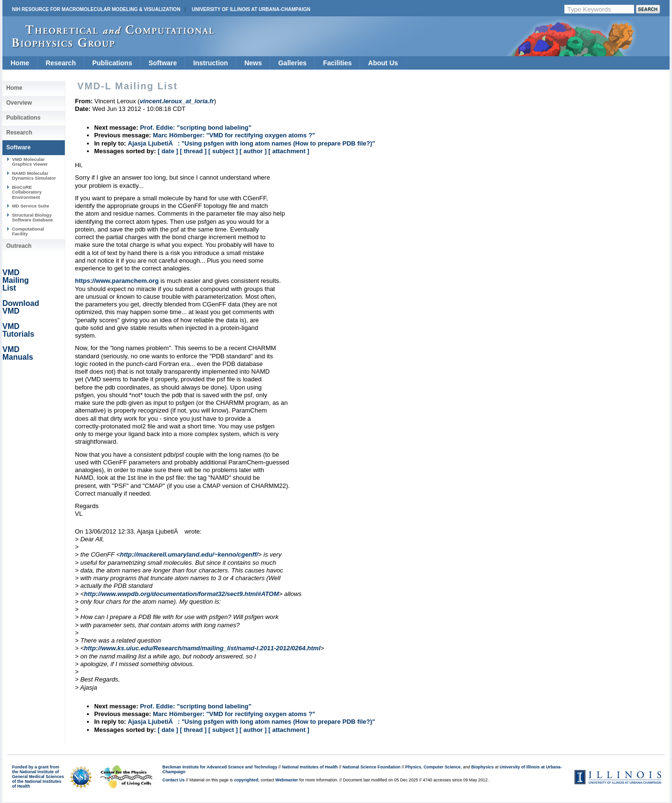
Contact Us (173, 780)
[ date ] (168, 151)
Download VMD (21, 307)
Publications (112, 63)
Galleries (292, 63)
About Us (383, 63)
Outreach (19, 246)
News (253, 63)
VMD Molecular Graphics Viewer (30, 162)
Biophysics (483, 767)
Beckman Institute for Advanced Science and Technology (220, 767)
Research (61, 63)
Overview (19, 103)
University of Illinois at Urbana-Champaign (251, 9)
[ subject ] (223, 151)
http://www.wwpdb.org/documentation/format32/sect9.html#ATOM (182, 594)
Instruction (210, 63)
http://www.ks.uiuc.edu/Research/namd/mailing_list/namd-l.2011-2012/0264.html (202, 648)
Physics (413, 767)
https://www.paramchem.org (117, 281)
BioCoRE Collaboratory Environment (27, 192)
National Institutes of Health (310, 767)
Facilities (337, 63)
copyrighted (246, 780)
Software (163, 63)
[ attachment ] (289, 151)
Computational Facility (28, 231)
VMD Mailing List (16, 280)
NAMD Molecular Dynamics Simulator (34, 176)
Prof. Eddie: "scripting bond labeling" (195, 128)
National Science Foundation (372, 767)
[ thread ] (193, 151)
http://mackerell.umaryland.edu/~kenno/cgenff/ (189, 554)
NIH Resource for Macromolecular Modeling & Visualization (96, 9)
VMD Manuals (18, 353)
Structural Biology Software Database (32, 217)
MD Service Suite (31, 206)
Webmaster (287, 780)
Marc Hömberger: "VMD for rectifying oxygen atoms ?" (234, 135)
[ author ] (253, 151)
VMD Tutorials (18, 330)
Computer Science (442, 767)
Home (20, 63)
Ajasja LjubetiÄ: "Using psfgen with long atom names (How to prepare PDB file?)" (251, 143)
